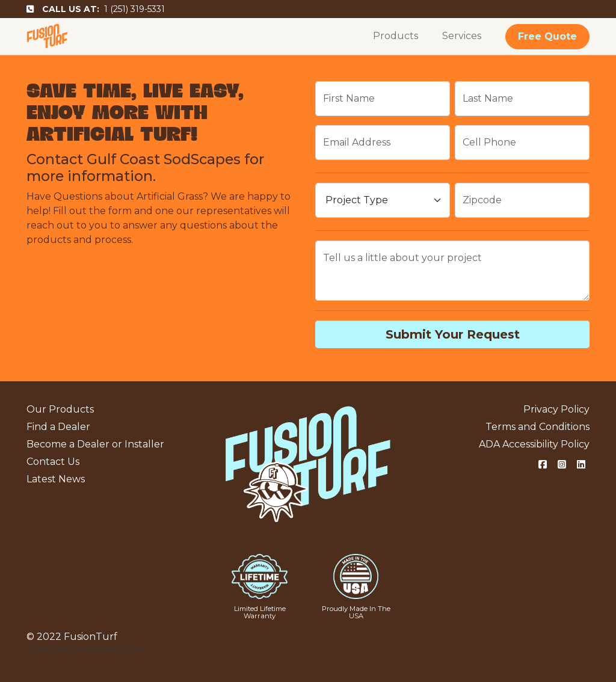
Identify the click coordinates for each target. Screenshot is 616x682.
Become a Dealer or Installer (95, 444)
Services (462, 36)
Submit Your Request (453, 334)
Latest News (56, 479)
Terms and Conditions (537, 427)
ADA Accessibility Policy (534, 444)
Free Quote (547, 36)
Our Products (60, 409)
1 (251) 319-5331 (96, 9)
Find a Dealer (58, 427)
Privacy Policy (556, 409)
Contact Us (53, 462)
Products (396, 36)
